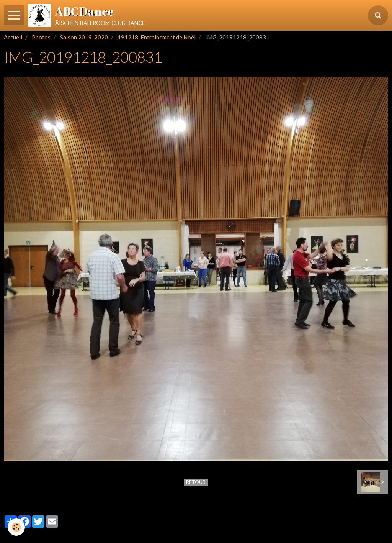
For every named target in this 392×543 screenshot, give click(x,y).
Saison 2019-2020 (84, 37)
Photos (41, 37)
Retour (196, 482)
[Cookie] (16, 527)
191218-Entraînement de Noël (157, 37)
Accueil (13, 37)
